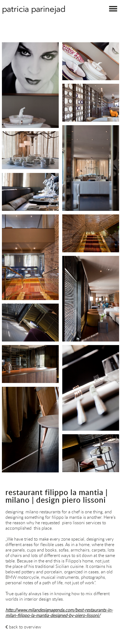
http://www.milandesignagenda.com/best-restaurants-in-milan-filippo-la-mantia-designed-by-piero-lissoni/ (59, 613)
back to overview (25, 627)
